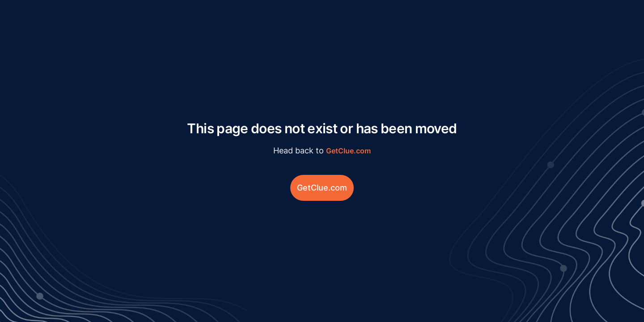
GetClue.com (348, 151)
